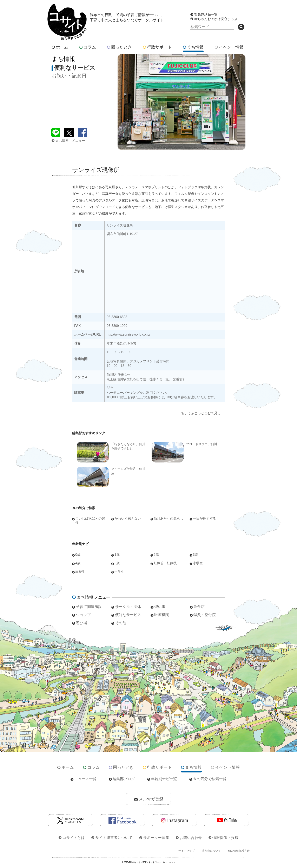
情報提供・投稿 (225, 838)
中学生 (119, 572)
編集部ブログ (124, 779)
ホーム (60, 47)
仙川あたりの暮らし (169, 519)
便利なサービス (128, 615)
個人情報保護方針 (239, 851)
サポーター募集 (156, 838)
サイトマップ (186, 851)
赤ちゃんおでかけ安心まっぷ (216, 19)
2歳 (156, 555)
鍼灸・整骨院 (205, 615)
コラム (88, 47)
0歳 (78, 555)
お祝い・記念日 (69, 76)
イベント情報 (229, 47)
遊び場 (81, 623)
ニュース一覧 (85, 779)
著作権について (211, 851)
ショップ (83, 615)
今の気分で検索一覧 (210, 779)
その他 (121, 623)
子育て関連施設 (89, 607)
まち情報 (193, 47)
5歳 (117, 563)
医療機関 (162, 615)
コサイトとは (74, 838)
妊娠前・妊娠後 (165, 563)
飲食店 (199, 607)
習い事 (160, 607)
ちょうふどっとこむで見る (201, 413)
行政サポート (157, 47)
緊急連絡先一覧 (206, 15)
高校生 (80, 572)
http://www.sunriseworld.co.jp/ (128, 334)
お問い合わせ (191, 838)
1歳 (117, 555)
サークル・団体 (128, 607)
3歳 (195, 555)
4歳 (78, 563)
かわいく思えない (128, 519)
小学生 (198, 563)
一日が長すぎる (204, 519)
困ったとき (119, 47)
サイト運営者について (114, 838)
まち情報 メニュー (68, 141)
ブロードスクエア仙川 (202, 444)
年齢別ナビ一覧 (164, 779)
